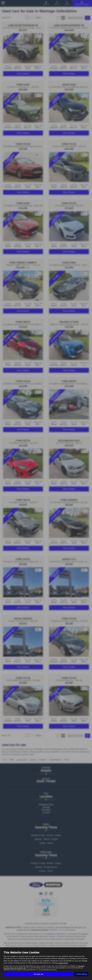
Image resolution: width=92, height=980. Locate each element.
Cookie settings (81, 974)
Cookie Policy (63, 963)
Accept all (38, 974)
